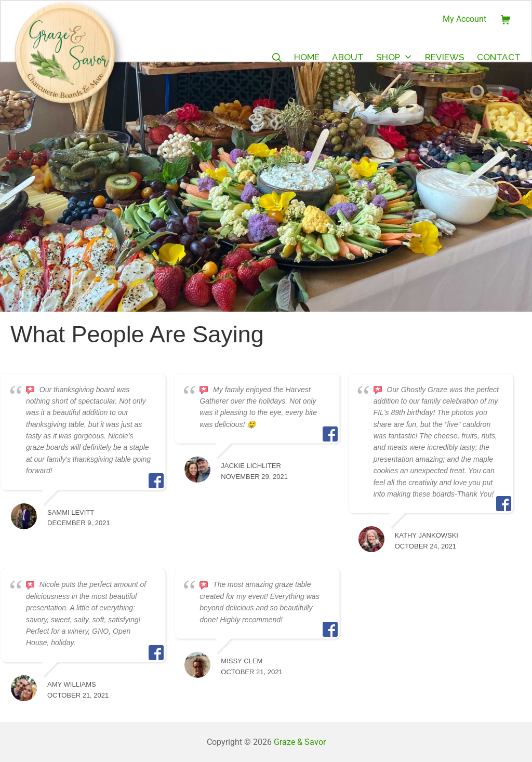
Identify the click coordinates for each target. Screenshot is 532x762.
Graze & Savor (300, 742)
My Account (464, 19)
